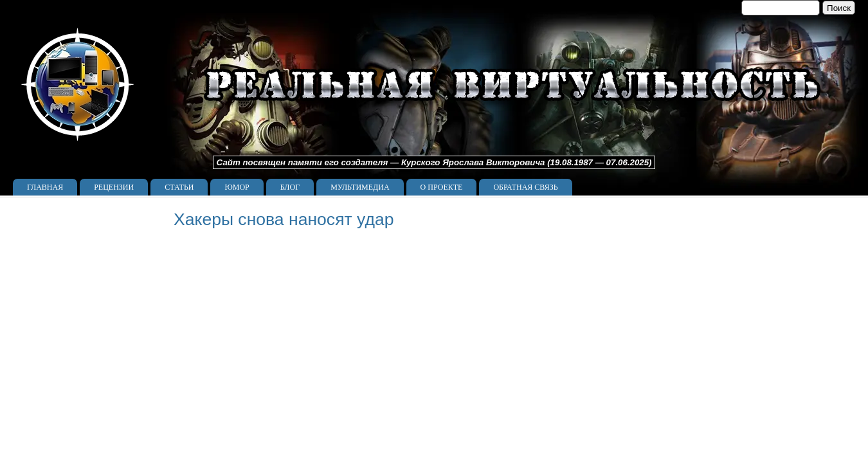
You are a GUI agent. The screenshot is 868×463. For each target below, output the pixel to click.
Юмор (237, 187)
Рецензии (114, 187)
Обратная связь (525, 187)
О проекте (442, 187)
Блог (290, 187)
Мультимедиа (360, 187)
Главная (45, 187)
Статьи (179, 187)
